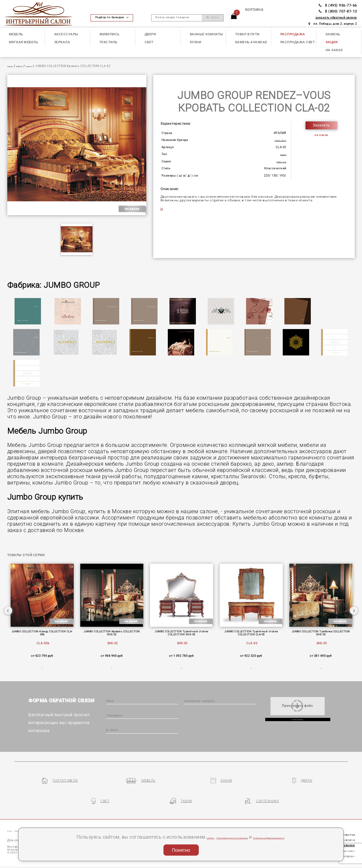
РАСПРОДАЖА (293, 34)
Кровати (45, 66)
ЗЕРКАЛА (62, 42)
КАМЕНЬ (333, 34)
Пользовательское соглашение (216, 837)
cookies (169, 837)
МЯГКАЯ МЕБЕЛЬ (24, 42)
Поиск (213, 17)
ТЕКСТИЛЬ (109, 42)
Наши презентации (59, 818)
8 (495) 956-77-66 (338, 5)
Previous (8, 617)
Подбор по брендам (112, 17)
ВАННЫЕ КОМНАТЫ (207, 34)
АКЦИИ (332, 42)
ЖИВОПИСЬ (109, 34)
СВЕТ (149, 42)
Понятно (181, 850)
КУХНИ (196, 42)
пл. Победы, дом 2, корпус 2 (333, 24)
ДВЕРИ (150, 34)
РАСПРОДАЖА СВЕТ (298, 42)
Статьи (29, 818)
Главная (14, 66)
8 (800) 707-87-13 (338, 11)
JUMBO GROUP (275, 140)
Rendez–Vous (276, 161)
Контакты (135, 818)
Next (354, 617)
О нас (13, 818)
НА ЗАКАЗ (334, 50)
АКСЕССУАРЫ (66, 34)
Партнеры (112, 818)
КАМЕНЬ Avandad (251, 42)
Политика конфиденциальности (293, 837)
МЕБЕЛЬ (16, 34)
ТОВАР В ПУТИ (247, 34)
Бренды (90, 818)
